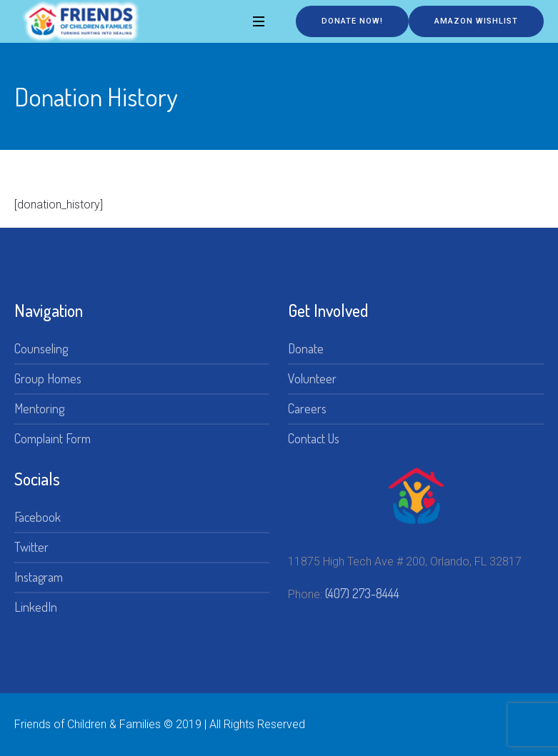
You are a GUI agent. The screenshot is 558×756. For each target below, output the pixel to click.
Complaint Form (53, 438)
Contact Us (314, 438)
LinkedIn (36, 607)
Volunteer (312, 378)
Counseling (41, 348)
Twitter (31, 547)
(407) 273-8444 (362, 593)
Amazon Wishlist (476, 21)
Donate (306, 348)
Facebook (38, 517)
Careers (307, 408)
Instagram (39, 577)
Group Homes (48, 378)
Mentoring (39, 408)
